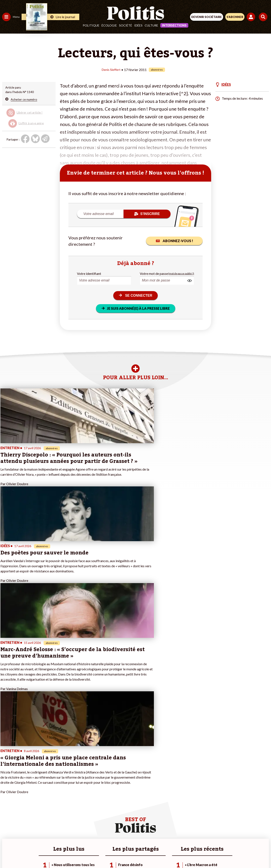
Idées (138, 25)
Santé (22, 782)
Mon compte (45, 800)
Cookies (221, 838)
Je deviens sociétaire (50, 777)
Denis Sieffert (111, 69)
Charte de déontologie (105, 838)
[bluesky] (93, 853)
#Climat (75, 768)
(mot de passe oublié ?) (181, 273)
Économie (24, 773)
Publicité (202, 838)
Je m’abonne (44, 782)
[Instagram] (120, 853)
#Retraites (77, 782)
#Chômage (77, 786)
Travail (22, 768)
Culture (151, 25)
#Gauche (76, 777)
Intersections (174, 25)
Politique (91, 25)
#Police (75, 773)
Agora (6, 768)
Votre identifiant (89, 273)
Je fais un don (45, 773)
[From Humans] (133, 853)
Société (126, 25)
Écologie (109, 25)
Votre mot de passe (154, 273)
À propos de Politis (49, 795)
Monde (7, 795)
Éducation (25, 777)
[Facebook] (80, 853)
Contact (47, 838)
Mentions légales (71, 838)
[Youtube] (106, 853)
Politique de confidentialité (170, 838)
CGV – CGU (136, 838)
